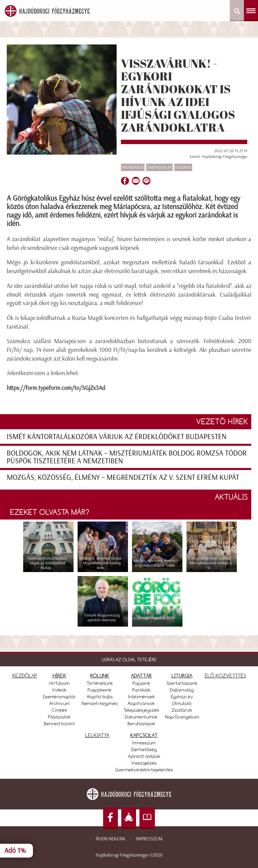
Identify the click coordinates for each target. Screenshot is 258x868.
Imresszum (144, 743)
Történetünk (100, 683)
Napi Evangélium (182, 717)
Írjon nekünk (111, 839)
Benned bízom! (59, 724)
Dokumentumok (141, 717)
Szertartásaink (182, 683)
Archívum (59, 703)
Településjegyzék (141, 710)
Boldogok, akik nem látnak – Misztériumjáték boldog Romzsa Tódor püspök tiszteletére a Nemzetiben (127, 457)
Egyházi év (182, 697)
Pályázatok (59, 717)
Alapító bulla (100, 697)
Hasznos (183, 167)
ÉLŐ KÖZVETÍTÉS (225, 676)
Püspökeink (100, 690)
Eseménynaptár (59, 697)
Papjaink (141, 683)
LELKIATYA (97, 735)
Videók (59, 690)
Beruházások (141, 724)
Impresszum (149, 839)
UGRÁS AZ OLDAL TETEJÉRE (129, 660)
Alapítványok (141, 703)
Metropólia (133, 167)
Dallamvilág (182, 690)
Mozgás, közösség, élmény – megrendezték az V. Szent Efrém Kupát (123, 477)
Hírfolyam (59, 683)
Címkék (59, 710)
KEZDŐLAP (25, 676)
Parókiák (141, 690)
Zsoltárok (182, 710)
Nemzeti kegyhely (100, 703)
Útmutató (182, 703)
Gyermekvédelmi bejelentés (144, 770)
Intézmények (141, 697)
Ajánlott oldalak (144, 756)
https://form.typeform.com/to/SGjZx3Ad (56, 388)
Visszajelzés (144, 763)
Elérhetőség (144, 749)
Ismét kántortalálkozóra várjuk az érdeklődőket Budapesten (117, 437)
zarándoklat (159, 167)
